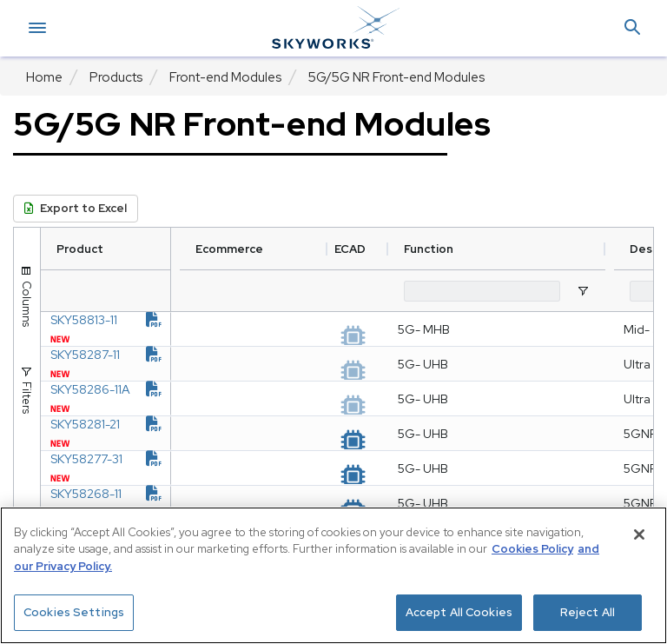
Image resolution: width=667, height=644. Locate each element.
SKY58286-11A (116, 433)
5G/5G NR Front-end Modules (396, 77)
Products (116, 77)
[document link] (197, 329)
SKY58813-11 (116, 329)
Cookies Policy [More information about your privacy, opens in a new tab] (532, 549)
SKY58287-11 (116, 381)
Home (44, 77)
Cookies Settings (74, 612)
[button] (632, 28)
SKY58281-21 (116, 485)
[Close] (639, 534)
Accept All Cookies (459, 612)
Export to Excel (76, 208)
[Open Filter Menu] (626, 291)
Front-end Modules (225, 77)
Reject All (588, 612)
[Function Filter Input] (525, 291)
